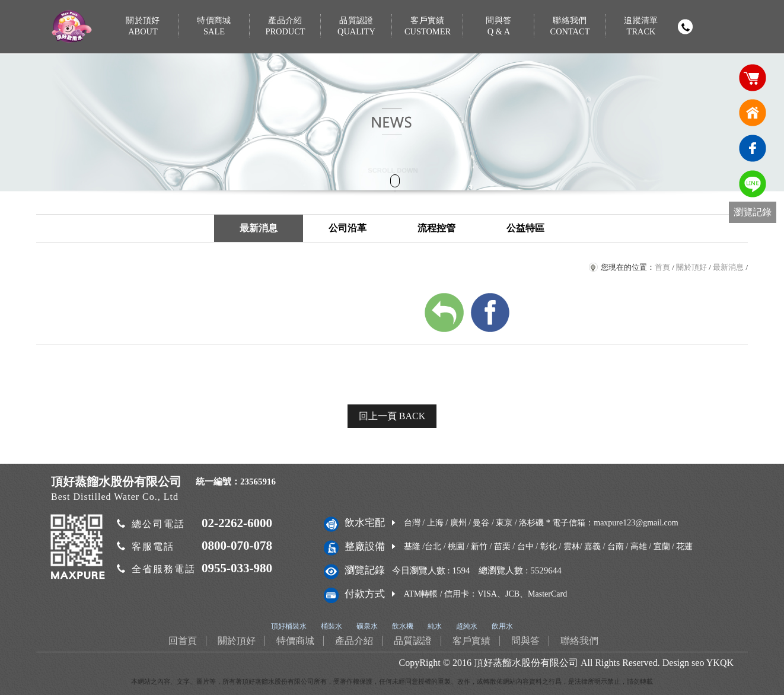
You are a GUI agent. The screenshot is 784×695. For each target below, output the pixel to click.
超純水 (467, 626)
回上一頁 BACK (392, 416)
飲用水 (502, 626)
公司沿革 (348, 228)
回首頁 (753, 113)
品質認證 (356, 26)
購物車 (753, 77)
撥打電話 (685, 27)
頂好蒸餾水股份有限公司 (526, 663)
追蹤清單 (641, 26)
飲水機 (403, 626)
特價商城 (214, 26)
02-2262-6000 (237, 523)
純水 (435, 626)
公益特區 (525, 228)
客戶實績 (428, 26)
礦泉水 (367, 626)
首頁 (662, 267)
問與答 (499, 26)
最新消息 (259, 228)
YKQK (720, 663)
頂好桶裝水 (289, 626)
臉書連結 (753, 148)
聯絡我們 (570, 26)
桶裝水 (332, 626)
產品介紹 (285, 26)
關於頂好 (143, 26)
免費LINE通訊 (753, 184)
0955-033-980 (237, 568)
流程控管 (436, 228)
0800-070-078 (237, 546)
